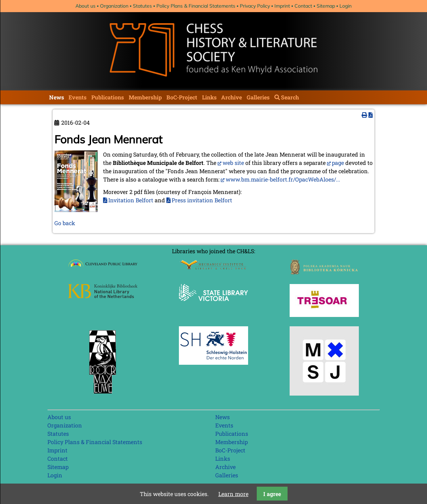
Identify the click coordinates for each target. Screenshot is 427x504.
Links (209, 97)
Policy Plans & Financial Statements (196, 6)
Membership (145, 97)
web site (233, 163)
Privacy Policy (255, 6)
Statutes (142, 6)
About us (85, 6)
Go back (65, 223)
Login (346, 6)
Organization (114, 6)
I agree (272, 494)
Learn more (233, 494)
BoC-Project (182, 97)
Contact (303, 6)
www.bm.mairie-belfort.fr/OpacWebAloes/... (283, 179)
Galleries (258, 97)
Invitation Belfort (131, 200)
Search (290, 97)
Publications (108, 97)
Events (78, 97)
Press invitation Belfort (202, 200)
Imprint (282, 6)
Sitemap (326, 6)
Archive (231, 97)
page (338, 163)
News (57, 97)
